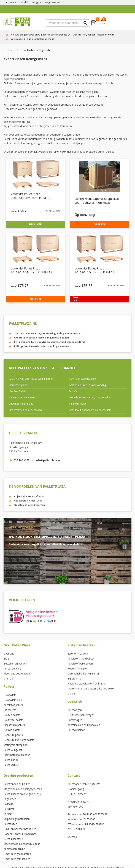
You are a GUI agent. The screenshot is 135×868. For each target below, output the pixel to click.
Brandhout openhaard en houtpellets (90, 410)
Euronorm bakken (78, 654)
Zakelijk (24, 3)
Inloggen (37, 3)
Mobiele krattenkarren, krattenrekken (90, 398)
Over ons (9, 654)
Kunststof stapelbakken (82, 379)
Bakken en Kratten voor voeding (88, 385)
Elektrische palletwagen (81, 715)
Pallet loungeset (13, 750)
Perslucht (9, 809)
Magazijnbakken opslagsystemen (23, 789)
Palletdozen (10, 824)
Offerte (100, 224)
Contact (11, 3)
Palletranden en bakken (17, 784)
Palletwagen (75, 710)
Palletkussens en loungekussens (22, 794)
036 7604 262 (75, 807)
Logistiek (75, 702)
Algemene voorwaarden (17, 674)
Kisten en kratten (82, 646)
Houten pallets (12, 715)
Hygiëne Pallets (18, 392)
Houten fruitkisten (78, 669)
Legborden (10, 799)
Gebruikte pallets (13, 735)
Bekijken (36, 224)
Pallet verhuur (11, 765)
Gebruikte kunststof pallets (19, 740)
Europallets (10, 695)
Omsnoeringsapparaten (17, 854)
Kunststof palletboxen (80, 664)
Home (9, 50)
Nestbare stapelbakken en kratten (87, 684)
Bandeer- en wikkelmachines (20, 834)
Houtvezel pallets (19, 385)
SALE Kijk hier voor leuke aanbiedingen (31, 379)
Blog (6, 659)
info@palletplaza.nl (78, 802)
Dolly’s (73, 392)
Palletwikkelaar (77, 404)
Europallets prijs (13, 700)
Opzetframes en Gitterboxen (25, 410)
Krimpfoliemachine (14, 849)
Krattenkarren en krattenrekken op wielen (91, 689)
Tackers (8, 814)
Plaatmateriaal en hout (17, 755)
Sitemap (8, 679)
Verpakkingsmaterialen (17, 819)
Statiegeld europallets (16, 745)
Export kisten (75, 679)
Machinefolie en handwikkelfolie (22, 844)
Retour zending (12, 669)
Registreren (52, 3)
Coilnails (8, 804)
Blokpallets (10, 710)
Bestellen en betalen (15, 664)
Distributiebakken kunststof (83, 674)
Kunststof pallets (13, 705)
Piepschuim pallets (14, 725)
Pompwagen (75, 720)
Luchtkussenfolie (13, 839)
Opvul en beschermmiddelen (20, 829)
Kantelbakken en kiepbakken (84, 725)
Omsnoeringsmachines (17, 859)
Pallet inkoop (11, 760)
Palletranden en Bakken (22, 398)
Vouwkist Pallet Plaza (21, 404)
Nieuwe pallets (12, 730)
